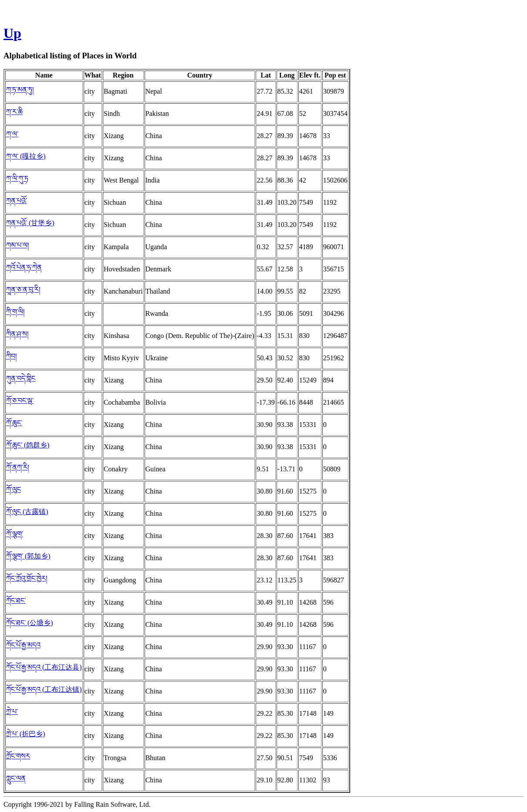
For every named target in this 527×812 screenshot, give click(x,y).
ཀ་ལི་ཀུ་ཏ (17, 178)
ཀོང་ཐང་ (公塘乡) (30, 623)
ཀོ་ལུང (14, 489)
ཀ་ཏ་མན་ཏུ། (20, 90)
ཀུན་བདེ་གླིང (21, 378)
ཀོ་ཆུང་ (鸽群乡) (28, 445)
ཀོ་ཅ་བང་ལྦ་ (20, 401)
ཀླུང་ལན (16, 778)
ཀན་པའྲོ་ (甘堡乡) (30, 223)
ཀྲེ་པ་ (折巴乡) (26, 734)
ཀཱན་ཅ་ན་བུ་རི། (23, 289)
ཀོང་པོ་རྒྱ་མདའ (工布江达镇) (44, 689)
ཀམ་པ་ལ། (18, 245)
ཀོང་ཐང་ (16, 601)
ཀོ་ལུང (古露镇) (27, 512)
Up (12, 33)
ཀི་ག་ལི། (15, 312)
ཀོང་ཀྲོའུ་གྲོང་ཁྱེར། (27, 578)
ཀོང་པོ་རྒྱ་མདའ (23, 645)
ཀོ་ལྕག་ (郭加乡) (28, 556)
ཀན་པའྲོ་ (17, 201)
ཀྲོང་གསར (18, 756)
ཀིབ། (12, 356)
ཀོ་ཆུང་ (14, 423)
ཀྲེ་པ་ (12, 712)
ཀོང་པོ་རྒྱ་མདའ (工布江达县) (44, 667)
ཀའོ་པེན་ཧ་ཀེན (24, 267)
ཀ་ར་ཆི (14, 112)
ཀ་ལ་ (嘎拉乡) (26, 156)
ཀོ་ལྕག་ (15, 534)
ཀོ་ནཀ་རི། (18, 467)
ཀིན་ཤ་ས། (17, 334)
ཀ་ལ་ (12, 134)
